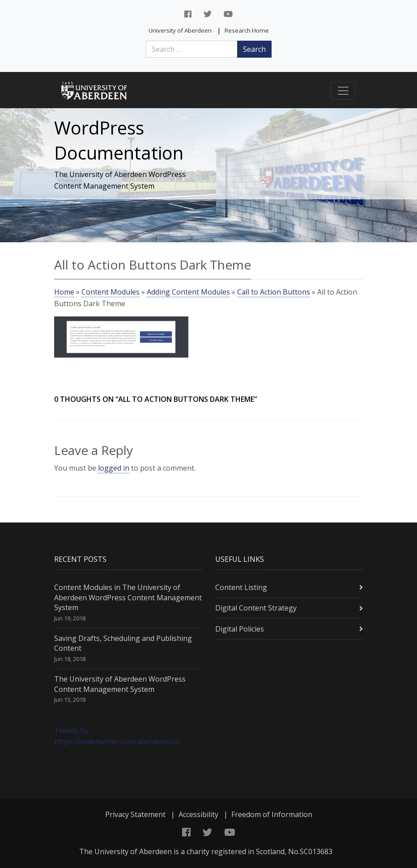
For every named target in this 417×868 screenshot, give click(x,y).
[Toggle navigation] (343, 91)
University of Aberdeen (180, 30)
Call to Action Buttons (274, 292)
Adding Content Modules (188, 292)
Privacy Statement (135, 814)
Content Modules (111, 292)
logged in (114, 468)
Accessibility (198, 814)
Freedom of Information (272, 814)
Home (64, 292)
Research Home (247, 30)
